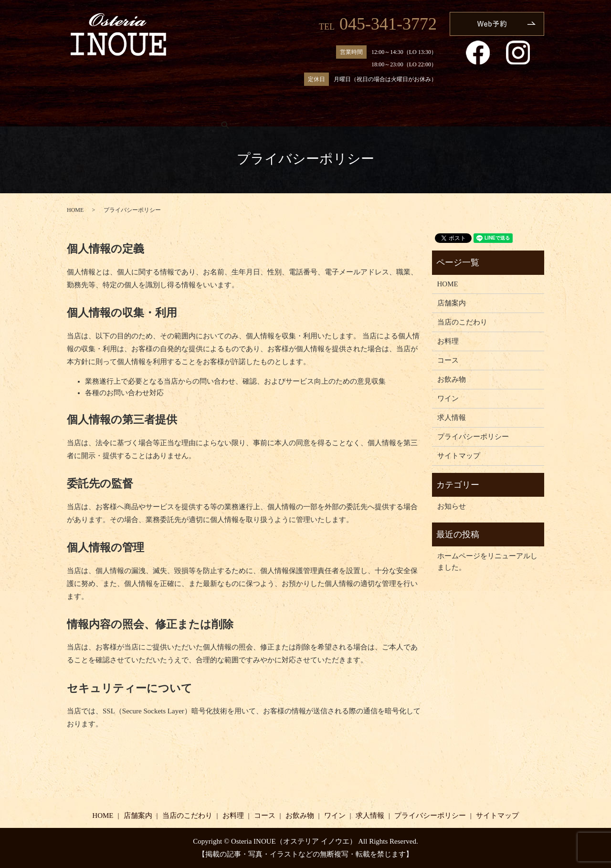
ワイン (421, 112)
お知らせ (452, 506)
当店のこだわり (214, 112)
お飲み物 (371, 112)
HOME (99, 112)
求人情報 (472, 112)
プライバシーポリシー (473, 437)
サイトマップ (459, 456)
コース (321, 112)
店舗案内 (149, 112)
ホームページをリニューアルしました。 (487, 562)
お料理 (275, 112)
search (518, 112)
